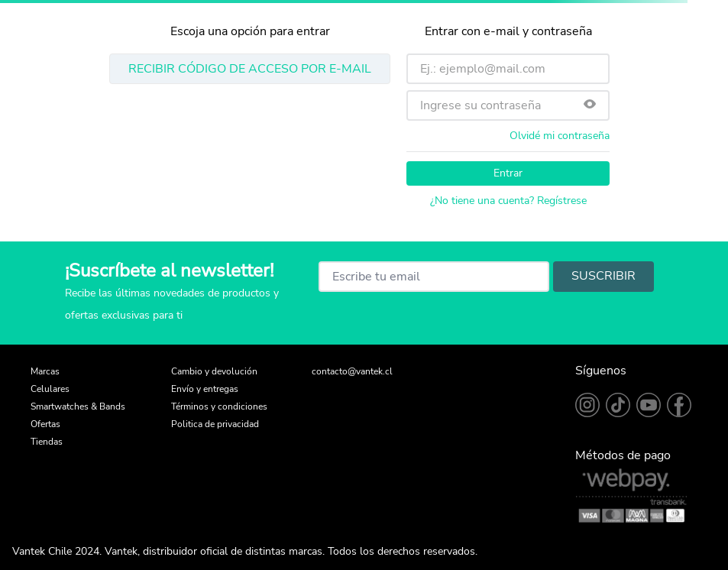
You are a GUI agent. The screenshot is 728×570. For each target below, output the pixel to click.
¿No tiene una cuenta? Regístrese (508, 201)
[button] (590, 105)
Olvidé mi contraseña (560, 136)
